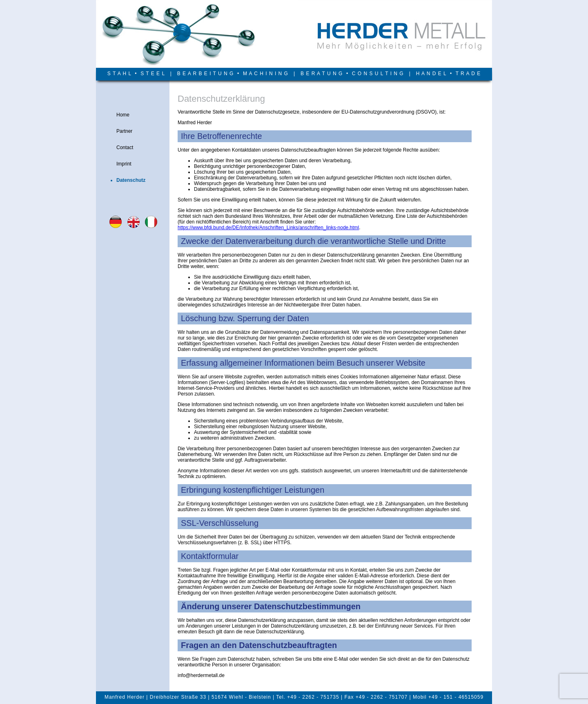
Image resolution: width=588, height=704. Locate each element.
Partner (124, 131)
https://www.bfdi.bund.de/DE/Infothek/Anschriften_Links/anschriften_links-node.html (268, 228)
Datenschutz (131, 180)
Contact (125, 148)
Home (123, 115)
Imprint (124, 164)
